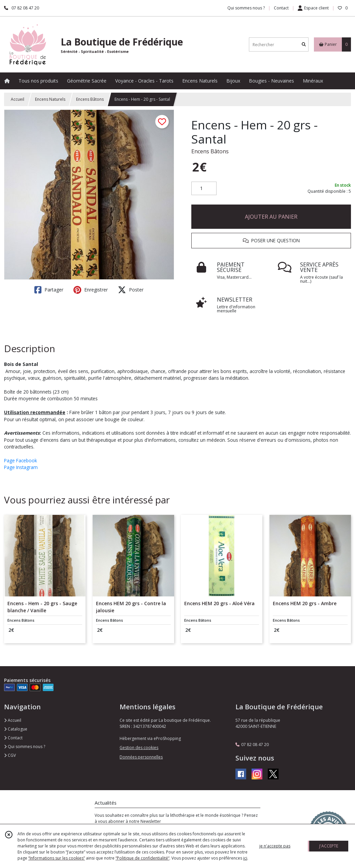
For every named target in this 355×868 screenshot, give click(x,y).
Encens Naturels (50, 99)
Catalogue (16, 729)
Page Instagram (21, 467)
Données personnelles (141, 757)
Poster (131, 290)
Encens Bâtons (90, 99)
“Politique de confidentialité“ (142, 858)
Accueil (18, 99)
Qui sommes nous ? (25, 747)
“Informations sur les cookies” (57, 858)
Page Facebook (21, 460)
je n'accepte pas (275, 846)
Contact (281, 8)
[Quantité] (204, 188)
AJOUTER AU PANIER (271, 217)
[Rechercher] (304, 45)
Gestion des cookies (139, 748)
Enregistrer (91, 290)
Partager (49, 290)
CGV (10, 755)
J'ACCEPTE (329, 846)
